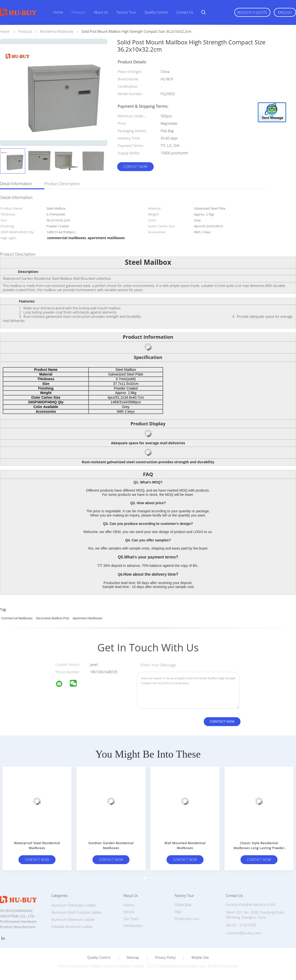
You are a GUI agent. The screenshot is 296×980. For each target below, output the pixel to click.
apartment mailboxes (87, 618)
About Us (101, 12)
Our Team (131, 919)
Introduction (133, 926)
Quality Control (156, 12)
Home (58, 12)
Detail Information (16, 184)
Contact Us (185, 12)
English (285, 12)
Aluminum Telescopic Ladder (74, 905)
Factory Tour (126, 12)
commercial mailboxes (17, 618)
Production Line (187, 919)
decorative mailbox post (53, 618)
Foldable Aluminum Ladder (72, 927)
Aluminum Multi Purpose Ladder (76, 912)
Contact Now (135, 167)
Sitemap (133, 958)
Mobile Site (200, 958)
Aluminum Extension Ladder (73, 919)
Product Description (62, 184)
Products (78, 12)
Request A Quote (252, 12)
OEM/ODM (183, 905)
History (129, 905)
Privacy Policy (165, 958)
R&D (178, 912)
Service (129, 912)
